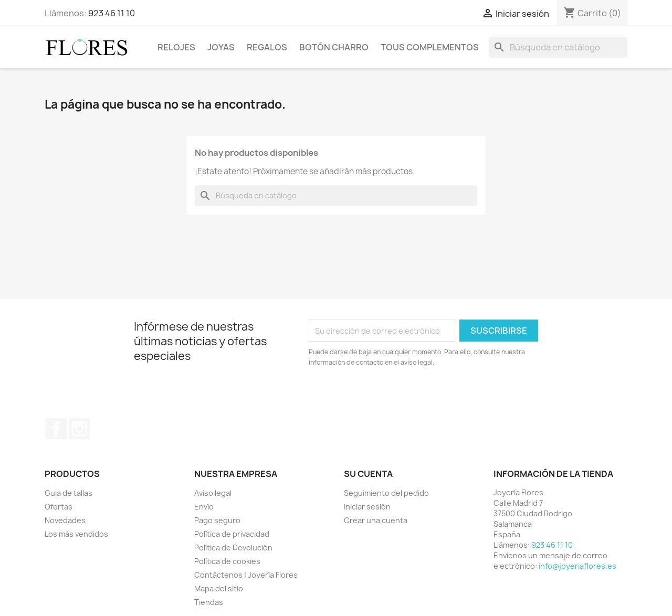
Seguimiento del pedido (386, 493)
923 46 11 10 (112, 13)
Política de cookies (227, 561)
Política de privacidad (232, 534)
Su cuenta (368, 474)
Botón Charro (334, 47)
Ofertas (59, 507)
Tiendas (209, 602)
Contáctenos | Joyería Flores (246, 575)
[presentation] (396, 397)
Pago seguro (217, 520)
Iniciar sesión (367, 507)
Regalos (267, 47)
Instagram (79, 429)
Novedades (65, 520)
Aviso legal (213, 493)
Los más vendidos (76, 534)
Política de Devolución (233, 548)
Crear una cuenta (376, 520)
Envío (204, 507)
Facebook (56, 429)
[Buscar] (558, 47)
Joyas (221, 47)
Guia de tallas (69, 493)
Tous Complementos (430, 47)
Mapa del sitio (219, 588)
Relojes (176, 47)
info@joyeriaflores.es (577, 566)
